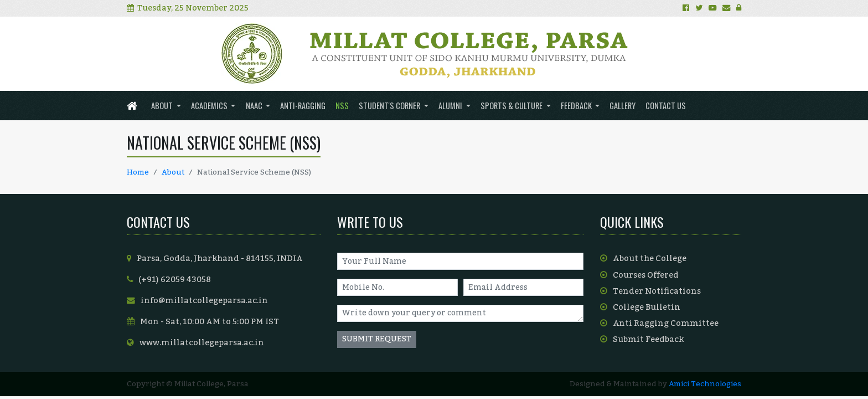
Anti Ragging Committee (659, 323)
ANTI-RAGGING (303, 106)
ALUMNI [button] (451, 106)
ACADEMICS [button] (210, 106)
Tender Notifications (650, 291)
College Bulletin (640, 307)
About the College (643, 259)
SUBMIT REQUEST (377, 339)
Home (138, 172)
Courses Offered (639, 275)
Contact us (666, 106)
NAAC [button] (255, 106)
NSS (342, 106)
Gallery (622, 106)
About (173, 172)
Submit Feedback (642, 339)
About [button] (163, 106)
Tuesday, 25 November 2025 (188, 8)
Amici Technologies (705, 384)
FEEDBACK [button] (577, 106)
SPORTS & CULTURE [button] (512, 106)
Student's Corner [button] (390, 106)
